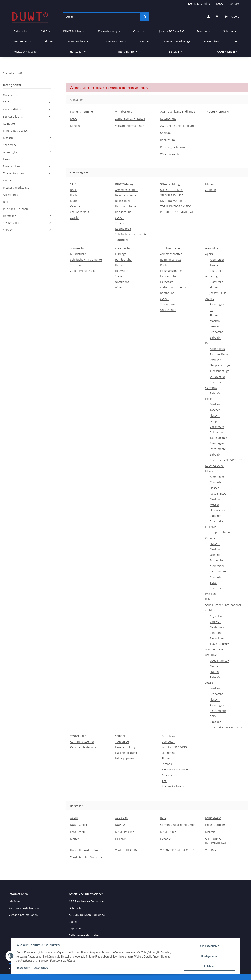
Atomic (210, 299)
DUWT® (120, 825)
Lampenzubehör (220, 532)
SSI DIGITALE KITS (171, 190)
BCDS (213, 583)
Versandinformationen (130, 126)
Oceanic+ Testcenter (83, 747)
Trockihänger (169, 304)
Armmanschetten (126, 190)
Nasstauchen (11, 166)
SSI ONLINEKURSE (172, 195)
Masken (215, 321)
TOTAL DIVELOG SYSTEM (176, 206)
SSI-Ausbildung (13, 116)
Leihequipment (125, 758)
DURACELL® (213, 818)
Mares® (210, 832)
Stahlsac (211, 610)
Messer (214, 326)
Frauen (214, 672)
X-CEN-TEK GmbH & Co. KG (177, 850)
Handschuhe (123, 212)
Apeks (209, 254)
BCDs (213, 716)
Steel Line (216, 633)
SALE (6, 102)
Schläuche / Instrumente (131, 234)
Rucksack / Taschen (174, 786)
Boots (164, 265)
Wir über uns (124, 111)
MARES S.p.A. (169, 832)
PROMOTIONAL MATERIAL (177, 212)
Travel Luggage (219, 644)
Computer (216, 482)
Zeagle (74, 217)
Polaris (210, 599)
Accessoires (217, 349)
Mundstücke (78, 254)
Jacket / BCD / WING (174, 747)
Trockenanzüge (220, 371)
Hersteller (9, 216)
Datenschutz (168, 119)
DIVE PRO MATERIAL (173, 201)
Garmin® (211, 388)
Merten (75, 839)
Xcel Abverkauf (80, 212)
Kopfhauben (123, 229)
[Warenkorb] (232, 17)
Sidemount (217, 432)
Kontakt (234, 4)
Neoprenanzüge (220, 365)
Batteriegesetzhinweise (175, 147)
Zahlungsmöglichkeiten (130, 119)
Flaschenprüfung (126, 753)
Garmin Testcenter (82, 742)
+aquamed (122, 742)
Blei (164, 781)
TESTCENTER (11, 223)
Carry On (216, 622)
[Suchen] (102, 17)
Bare (208, 343)
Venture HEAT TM (126, 850)
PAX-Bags (211, 594)
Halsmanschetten (126, 206)
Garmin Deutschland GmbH (178, 825)
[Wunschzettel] (217, 17)
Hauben (120, 265)
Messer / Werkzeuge (175, 769)
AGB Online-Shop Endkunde (178, 126)
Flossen (215, 287)
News (220, 4)
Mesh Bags (217, 627)
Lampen (215, 421)
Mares (74, 201)
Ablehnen (209, 966)
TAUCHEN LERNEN (226, 52)
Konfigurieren (209, 956)
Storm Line (217, 638)
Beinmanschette (126, 195)
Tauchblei (121, 240)
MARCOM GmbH (126, 832)
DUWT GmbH (78, 825)
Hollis (74, 195)
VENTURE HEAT (215, 649)
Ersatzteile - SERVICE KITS (226, 460)
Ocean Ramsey (219, 661)
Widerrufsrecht (170, 154)
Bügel (119, 287)
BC (212, 310)
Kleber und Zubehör (173, 287)
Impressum (167, 140)
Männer (215, 666)
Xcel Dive (211, 655)
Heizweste (122, 271)
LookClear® (78, 832)
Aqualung (211, 276)
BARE (73, 190)
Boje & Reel (122, 201)
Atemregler (217, 260)
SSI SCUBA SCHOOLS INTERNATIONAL (218, 841)
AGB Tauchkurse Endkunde (178, 111)
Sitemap (165, 133)
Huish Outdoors (215, 825)
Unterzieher (123, 282)
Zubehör (121, 223)
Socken (120, 217)
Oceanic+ (216, 555)
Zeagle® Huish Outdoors (86, 857)
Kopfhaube (167, 293)
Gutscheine (169, 736)
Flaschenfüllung (125, 747)
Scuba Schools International (223, 605)
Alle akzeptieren (209, 946)
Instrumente (218, 449)
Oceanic (75, 206)
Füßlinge (121, 254)
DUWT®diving (12, 109)
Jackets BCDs (218, 293)
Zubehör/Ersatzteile (83, 271)
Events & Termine (199, 4)
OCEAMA (211, 527)
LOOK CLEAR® (214, 466)
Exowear (215, 360)
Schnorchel (217, 332)
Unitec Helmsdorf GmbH (86, 850)
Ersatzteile (217, 271)
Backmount (217, 427)
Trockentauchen (13, 173)
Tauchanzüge (218, 438)
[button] (208, 17)
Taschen (75, 265)
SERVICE (8, 230)
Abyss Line (217, 616)
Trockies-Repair (220, 354)
